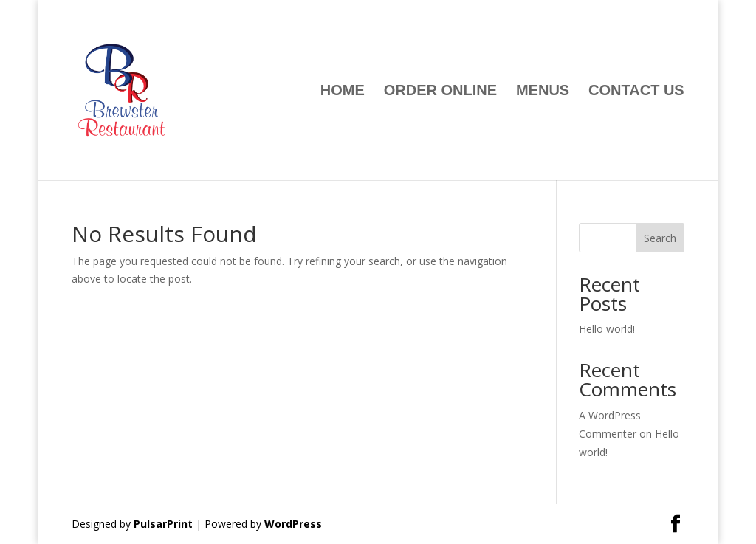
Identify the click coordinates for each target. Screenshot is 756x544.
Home (343, 92)
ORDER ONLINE (440, 92)
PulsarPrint (163, 524)
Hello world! (607, 329)
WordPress (293, 524)
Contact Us (636, 92)
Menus (543, 92)
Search (660, 238)
